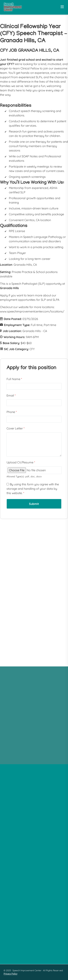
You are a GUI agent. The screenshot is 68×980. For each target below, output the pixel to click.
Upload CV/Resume (21, 462)
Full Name (14, 379)
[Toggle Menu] (62, 7)
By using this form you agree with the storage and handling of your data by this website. (33, 489)
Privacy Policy (11, 974)
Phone (12, 412)
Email (11, 395)
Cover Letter (16, 428)
